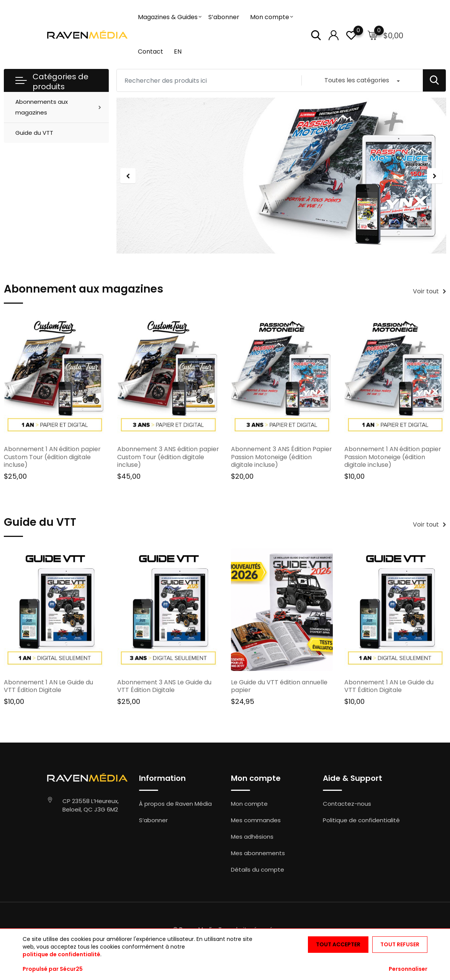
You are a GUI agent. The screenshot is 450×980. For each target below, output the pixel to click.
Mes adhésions (252, 837)
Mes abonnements (258, 853)
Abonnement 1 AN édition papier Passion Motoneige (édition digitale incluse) (393, 457)
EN (178, 52)
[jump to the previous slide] (128, 176)
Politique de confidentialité (361, 820)
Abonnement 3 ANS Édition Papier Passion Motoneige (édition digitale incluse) (281, 457)
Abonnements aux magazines (42, 107)
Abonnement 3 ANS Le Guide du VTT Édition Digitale (164, 686)
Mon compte (270, 17)
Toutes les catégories (357, 80)
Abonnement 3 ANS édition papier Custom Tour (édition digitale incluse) (168, 457)
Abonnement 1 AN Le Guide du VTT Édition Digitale (48, 686)
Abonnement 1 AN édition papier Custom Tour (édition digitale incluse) (52, 457)
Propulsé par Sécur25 (53, 969)
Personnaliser (408, 969)
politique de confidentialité (61, 954)
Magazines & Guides (168, 17)
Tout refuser (400, 944)
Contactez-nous (347, 804)
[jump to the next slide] (435, 176)
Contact (151, 52)
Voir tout (430, 291)
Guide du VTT (34, 133)
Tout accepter (338, 944)
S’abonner (224, 17)
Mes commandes (256, 820)
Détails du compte (258, 870)
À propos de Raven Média (175, 804)
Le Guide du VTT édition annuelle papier (279, 686)
